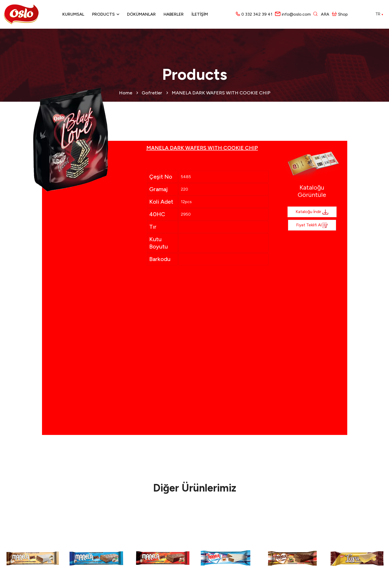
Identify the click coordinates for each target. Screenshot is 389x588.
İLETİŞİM (200, 14)
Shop (340, 14)
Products (103, 14)
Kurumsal (73, 14)
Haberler (174, 14)
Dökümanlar (141, 14)
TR (380, 14)
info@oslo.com (296, 14)
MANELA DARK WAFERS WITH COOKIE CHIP (221, 93)
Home (126, 93)
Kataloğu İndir (312, 212)
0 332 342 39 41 (257, 14)
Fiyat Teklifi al (312, 225)
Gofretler (152, 93)
